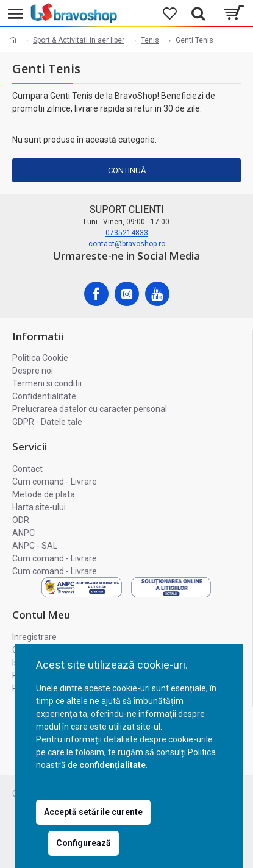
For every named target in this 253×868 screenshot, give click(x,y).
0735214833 (127, 233)
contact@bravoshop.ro (127, 244)
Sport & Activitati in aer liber (79, 40)
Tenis (150, 40)
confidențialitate (112, 765)
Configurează (84, 843)
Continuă (127, 170)
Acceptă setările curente (93, 812)
